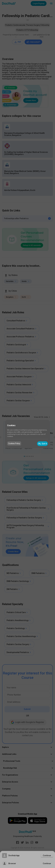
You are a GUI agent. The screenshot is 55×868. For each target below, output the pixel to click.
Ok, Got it (42, 444)
